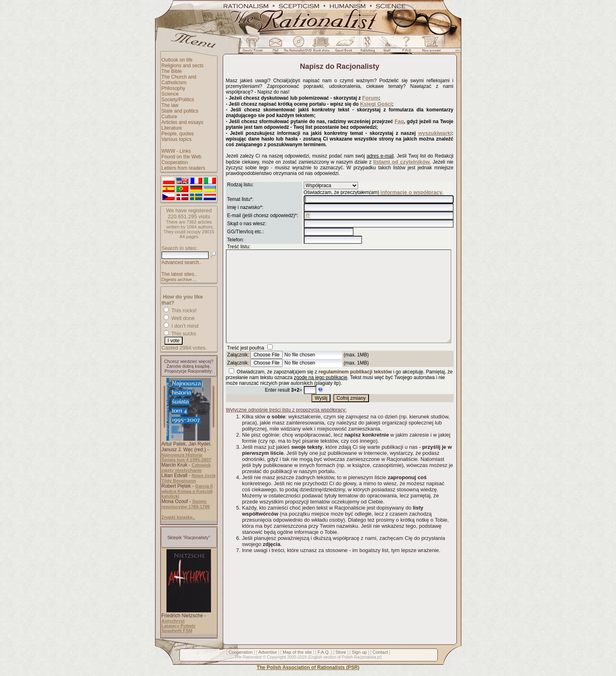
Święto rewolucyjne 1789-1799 (186, 504)
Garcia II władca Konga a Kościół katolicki (187, 491)
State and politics (180, 111)
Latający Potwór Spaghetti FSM (179, 628)
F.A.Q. (324, 652)
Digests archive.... (179, 279)
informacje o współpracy (411, 192)
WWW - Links (176, 151)
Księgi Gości (376, 104)
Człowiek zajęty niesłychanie (186, 468)
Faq (399, 121)
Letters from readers (183, 168)
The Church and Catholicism (179, 80)
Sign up (359, 652)
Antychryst (173, 621)
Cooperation (175, 162)
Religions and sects (183, 66)
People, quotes (178, 134)
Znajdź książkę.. (178, 517)
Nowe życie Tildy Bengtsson (189, 478)
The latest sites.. (179, 274)
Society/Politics (178, 100)
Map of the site (297, 652)
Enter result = (283, 408)
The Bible (172, 71)
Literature (172, 128)
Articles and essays (182, 122)
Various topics (177, 139)
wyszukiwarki (435, 133)
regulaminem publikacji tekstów (355, 390)
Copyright (276, 657)
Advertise (268, 652)
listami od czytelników (402, 162)
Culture (169, 117)
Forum (370, 98)
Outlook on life (177, 60)
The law (170, 105)
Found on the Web (182, 157)
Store (341, 652)
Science (170, 94)
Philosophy (174, 88)
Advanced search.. (182, 262)
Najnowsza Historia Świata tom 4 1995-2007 (187, 457)
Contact (380, 652)
